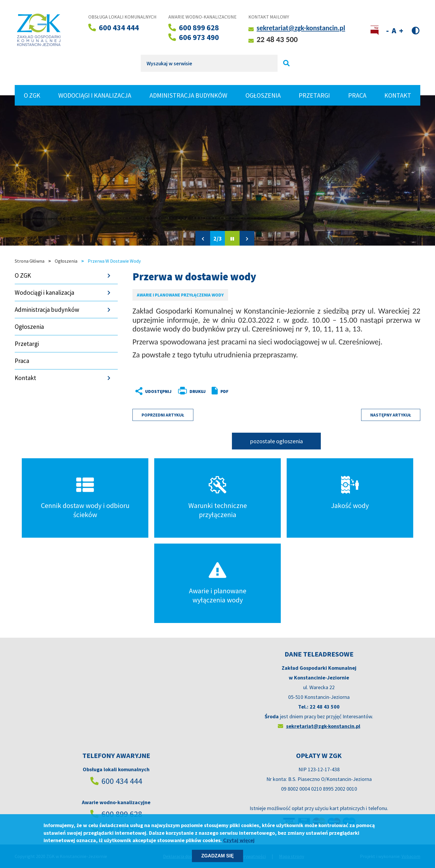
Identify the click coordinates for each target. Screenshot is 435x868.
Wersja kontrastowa (416, 30)
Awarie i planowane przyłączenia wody (180, 295)
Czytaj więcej (239, 840)
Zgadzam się (217, 856)
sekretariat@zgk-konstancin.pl (301, 28)
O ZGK (35, 95)
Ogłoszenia (263, 95)
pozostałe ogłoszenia (276, 441)
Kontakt (398, 95)
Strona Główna (30, 261)
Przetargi (314, 95)
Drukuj (198, 391)
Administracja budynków (188, 95)
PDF (224, 391)
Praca (357, 95)
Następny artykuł (391, 415)
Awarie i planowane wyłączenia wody (218, 595)
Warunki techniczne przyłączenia (218, 510)
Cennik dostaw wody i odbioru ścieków (85, 510)
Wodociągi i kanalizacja (95, 95)
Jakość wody (350, 505)
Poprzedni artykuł (163, 415)
